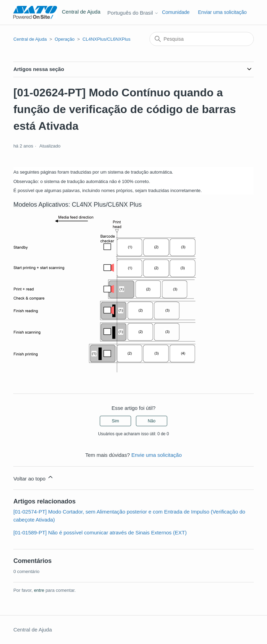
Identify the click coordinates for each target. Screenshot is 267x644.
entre (39, 590)
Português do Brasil (133, 13)
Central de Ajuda (30, 39)
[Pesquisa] (202, 39)
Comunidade (176, 12)
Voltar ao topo (34, 478)
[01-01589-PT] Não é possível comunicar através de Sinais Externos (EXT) (100, 532)
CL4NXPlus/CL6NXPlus (106, 39)
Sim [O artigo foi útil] (116, 421)
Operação (64, 39)
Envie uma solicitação (157, 455)
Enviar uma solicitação (222, 12)
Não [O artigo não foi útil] (152, 421)
